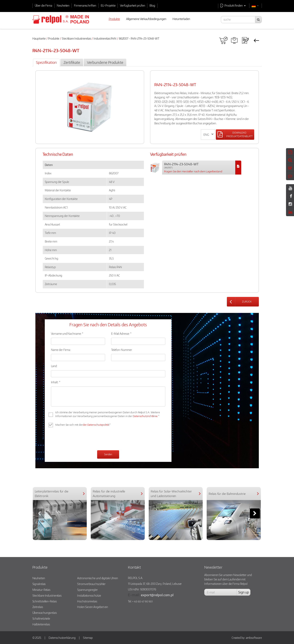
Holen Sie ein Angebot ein (93, 607)
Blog (152, 5)
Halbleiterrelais (41, 624)
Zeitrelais (38, 607)
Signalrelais (39, 584)
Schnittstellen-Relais (45, 601)
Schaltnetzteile (41, 618)
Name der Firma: (61, 350)
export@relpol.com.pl (157, 595)
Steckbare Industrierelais (76, 38)
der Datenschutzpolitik (96, 425)
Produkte (54, 38)
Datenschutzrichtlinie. (145, 416)
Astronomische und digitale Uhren (98, 578)
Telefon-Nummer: (122, 350)
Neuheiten (63, 5)
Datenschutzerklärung (62, 638)
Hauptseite (39, 38)
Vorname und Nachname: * (67, 333)
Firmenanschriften (85, 5)
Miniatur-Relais (41, 590)
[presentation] (81, 439)
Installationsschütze (89, 595)
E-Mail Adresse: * (121, 333)
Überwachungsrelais (45, 613)
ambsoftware (254, 638)
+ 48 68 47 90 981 (142, 601)
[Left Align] (235, 135)
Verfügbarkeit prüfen (132, 5)
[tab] (46, 63)
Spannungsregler (87, 590)
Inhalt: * (56, 382)
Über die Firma (44, 5)
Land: (54, 366)
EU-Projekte (108, 5)
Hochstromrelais (87, 601)
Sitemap (88, 638)
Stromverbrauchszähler (91, 584)
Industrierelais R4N (105, 38)
